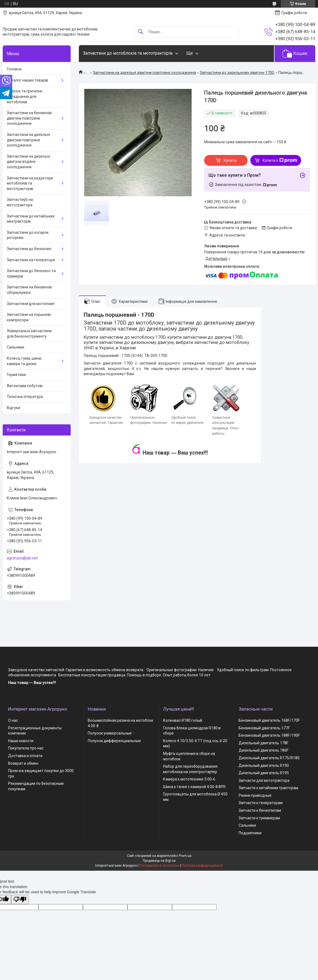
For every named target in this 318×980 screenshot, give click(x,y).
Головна (14, 69)
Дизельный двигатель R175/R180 (269, 758)
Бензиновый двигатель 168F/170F (269, 720)
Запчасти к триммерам (259, 818)
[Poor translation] (20, 900)
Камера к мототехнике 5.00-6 (189, 779)
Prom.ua (185, 856)
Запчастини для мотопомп (31, 304)
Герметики (16, 375)
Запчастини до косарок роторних (28, 235)
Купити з (280, 160)
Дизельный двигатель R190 (264, 766)
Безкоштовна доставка (230, 222)
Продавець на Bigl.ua (159, 861)
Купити (230, 160)
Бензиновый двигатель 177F (264, 728)
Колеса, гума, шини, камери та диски (24, 361)
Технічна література (25, 397)
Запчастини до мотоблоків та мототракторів (128, 53)
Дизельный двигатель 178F (264, 743)
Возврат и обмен (23, 763)
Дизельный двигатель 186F (264, 750)
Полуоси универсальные (110, 733)
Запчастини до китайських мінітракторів (31, 219)
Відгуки (13, 408)
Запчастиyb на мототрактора (20, 202)
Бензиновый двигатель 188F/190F (269, 735)
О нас (13, 720)
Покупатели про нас (26, 748)
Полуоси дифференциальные (114, 741)
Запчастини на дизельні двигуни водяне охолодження (28, 162)
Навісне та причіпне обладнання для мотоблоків (25, 96)
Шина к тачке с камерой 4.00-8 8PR (194, 787)
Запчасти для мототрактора (264, 780)
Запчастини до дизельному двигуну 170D (237, 73)
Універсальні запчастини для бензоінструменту (29, 334)
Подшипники (250, 833)
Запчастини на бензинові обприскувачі (29, 290)
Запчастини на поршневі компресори (29, 317)
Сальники (15, 347)
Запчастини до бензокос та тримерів (31, 273)
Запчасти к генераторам (261, 803)
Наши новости (21, 741)
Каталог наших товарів (27, 80)
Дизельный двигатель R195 (264, 773)
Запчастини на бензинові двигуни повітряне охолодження (29, 118)
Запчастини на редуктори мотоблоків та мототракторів (30, 183)
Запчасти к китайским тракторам (268, 788)
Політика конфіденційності (202, 866)
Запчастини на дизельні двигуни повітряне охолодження (144, 73)
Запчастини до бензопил (29, 249)
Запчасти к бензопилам (260, 810)
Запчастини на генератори (31, 260)
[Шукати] (141, 32)
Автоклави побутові (25, 386)
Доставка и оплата (25, 756)
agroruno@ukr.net (22, 558)
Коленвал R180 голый (183, 720)
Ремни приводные (255, 795)
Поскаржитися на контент (159, 866)
